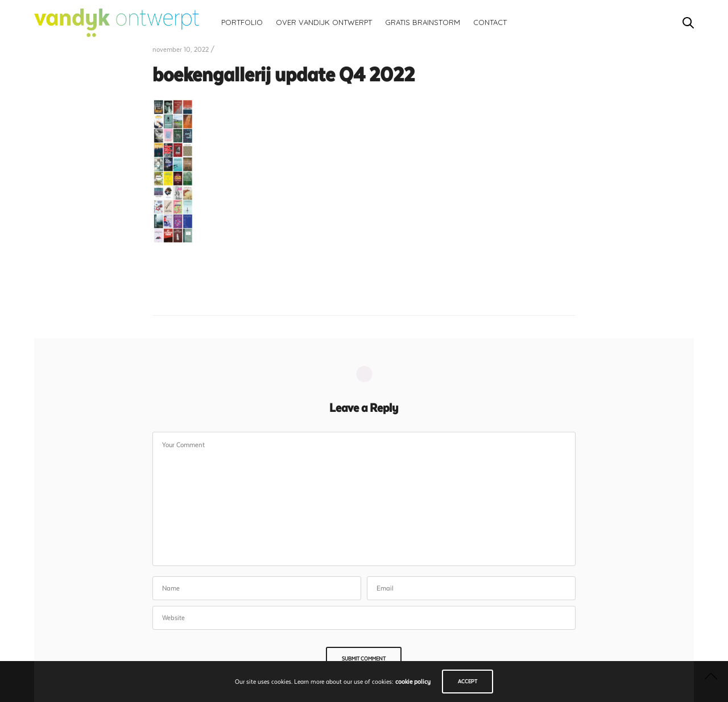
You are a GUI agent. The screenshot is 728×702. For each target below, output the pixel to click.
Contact (490, 22)
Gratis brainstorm (423, 22)
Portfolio (242, 22)
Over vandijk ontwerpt (324, 22)
